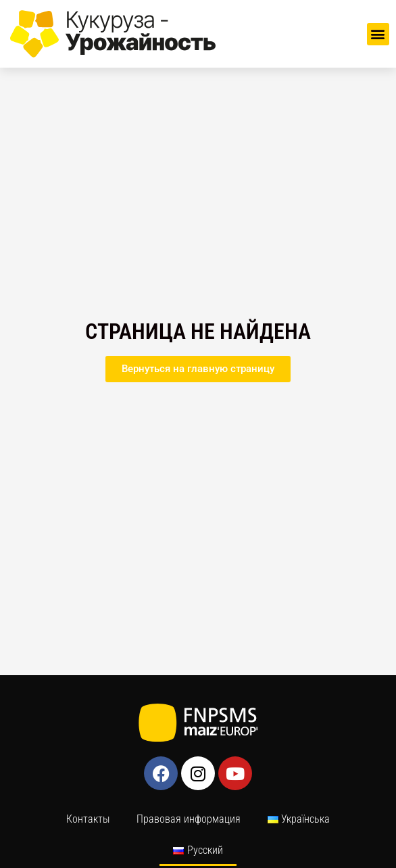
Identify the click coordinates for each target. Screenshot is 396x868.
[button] (378, 34)
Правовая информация (189, 819)
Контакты (88, 819)
